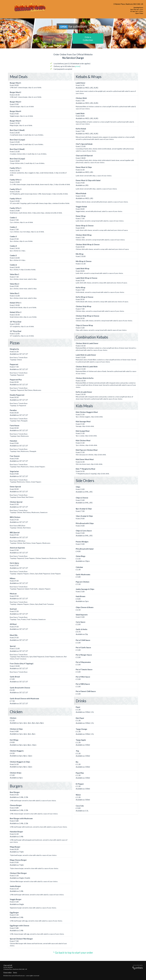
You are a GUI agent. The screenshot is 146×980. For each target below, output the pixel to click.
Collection (88, 39)
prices (77, 66)
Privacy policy (8, 972)
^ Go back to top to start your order (73, 953)
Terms (15, 972)
